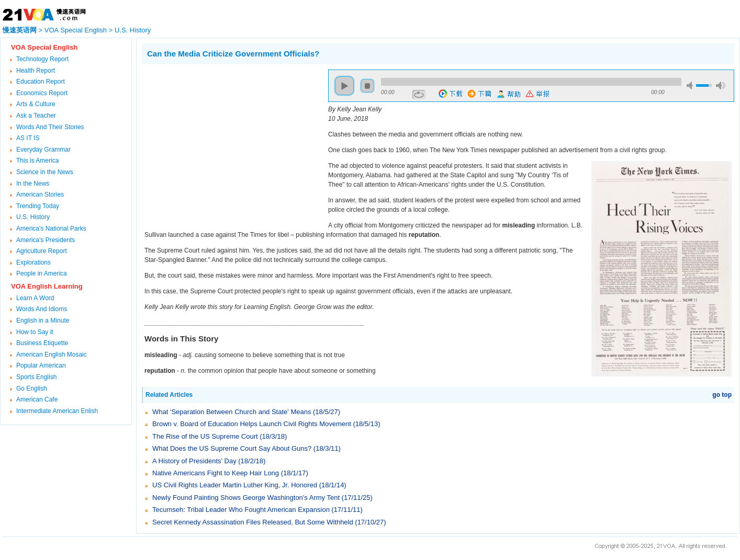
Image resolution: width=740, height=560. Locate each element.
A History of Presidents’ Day (194, 461)
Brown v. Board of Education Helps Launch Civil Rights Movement (252, 424)
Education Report (41, 82)
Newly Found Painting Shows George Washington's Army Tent (246, 498)
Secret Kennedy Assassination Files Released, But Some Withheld (253, 522)
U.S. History (133, 30)
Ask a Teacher (36, 116)
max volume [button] (721, 85)
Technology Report (42, 59)
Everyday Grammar (43, 150)
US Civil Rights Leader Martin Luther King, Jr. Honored (235, 485)
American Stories (40, 195)
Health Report (36, 71)
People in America (42, 273)
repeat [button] (419, 95)
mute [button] (691, 85)
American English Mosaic (52, 355)
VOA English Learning (47, 286)
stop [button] (367, 86)
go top (722, 395)
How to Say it (35, 332)
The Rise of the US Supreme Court (205, 436)
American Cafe (37, 399)
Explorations (33, 262)
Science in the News (45, 172)
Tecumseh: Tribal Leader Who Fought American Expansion (241, 510)
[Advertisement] (230, 143)
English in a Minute (43, 321)
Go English (32, 388)
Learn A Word (35, 298)
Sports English (36, 377)
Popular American (41, 365)
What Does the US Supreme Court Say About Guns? (232, 448)
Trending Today (38, 206)
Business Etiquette (42, 343)
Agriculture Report (42, 251)
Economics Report (42, 93)
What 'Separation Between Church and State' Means (232, 412)
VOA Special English (76, 30)
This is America (37, 161)
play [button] (344, 86)
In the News (33, 184)
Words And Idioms (42, 309)
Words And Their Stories (50, 127)
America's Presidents (46, 240)
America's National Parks (51, 228)
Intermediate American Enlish (57, 411)
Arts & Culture (36, 104)
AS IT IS (28, 138)
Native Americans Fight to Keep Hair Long (216, 473)
